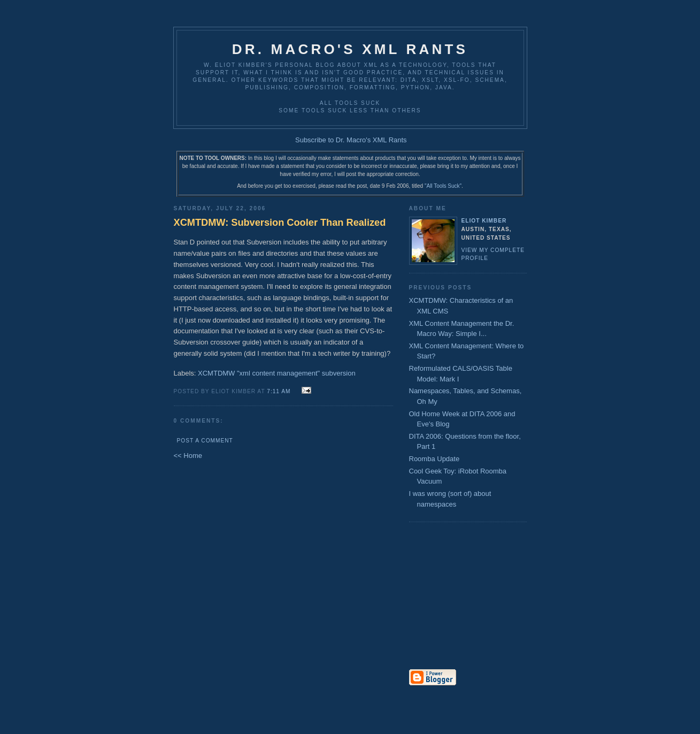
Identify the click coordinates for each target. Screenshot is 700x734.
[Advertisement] (441, 597)
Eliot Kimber (484, 221)
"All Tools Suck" (443, 186)
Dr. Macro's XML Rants (350, 49)
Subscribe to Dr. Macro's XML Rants (351, 140)
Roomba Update (434, 459)
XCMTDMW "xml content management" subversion (277, 373)
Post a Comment (205, 441)
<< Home (188, 456)
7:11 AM (279, 391)
